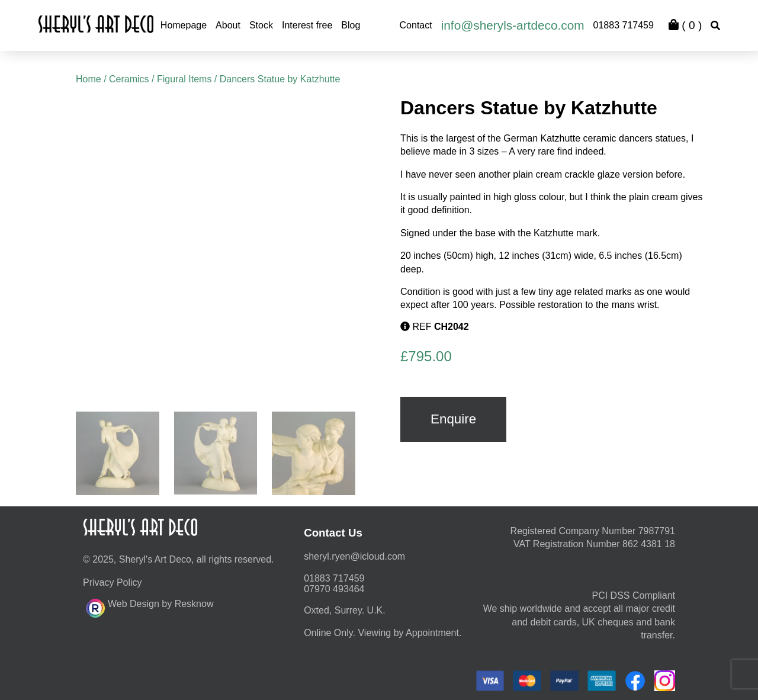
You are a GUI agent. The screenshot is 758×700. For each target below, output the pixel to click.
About (228, 25)
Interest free (307, 25)
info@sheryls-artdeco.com (513, 25)
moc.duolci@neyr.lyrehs (354, 556)
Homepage (184, 25)
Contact (416, 25)
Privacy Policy (113, 582)
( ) (685, 25)
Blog (351, 25)
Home (89, 79)
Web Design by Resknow (150, 606)
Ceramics (129, 79)
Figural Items (184, 79)
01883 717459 (624, 25)
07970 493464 (334, 589)
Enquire (453, 419)
